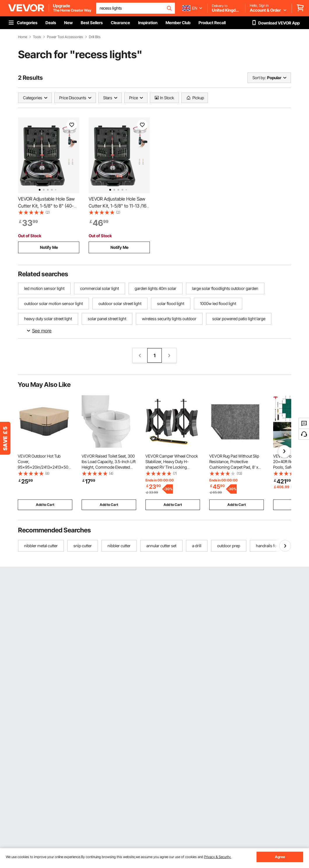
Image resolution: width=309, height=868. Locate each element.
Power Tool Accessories (65, 37)
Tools (37, 37)
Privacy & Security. (218, 857)
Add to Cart (45, 505)
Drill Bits (95, 37)
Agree (280, 857)
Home (23, 37)
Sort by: (259, 78)
